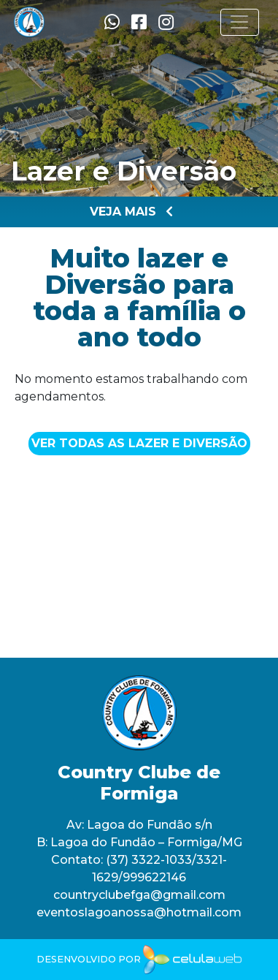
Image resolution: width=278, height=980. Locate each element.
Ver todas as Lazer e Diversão (139, 443)
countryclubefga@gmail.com (139, 895)
